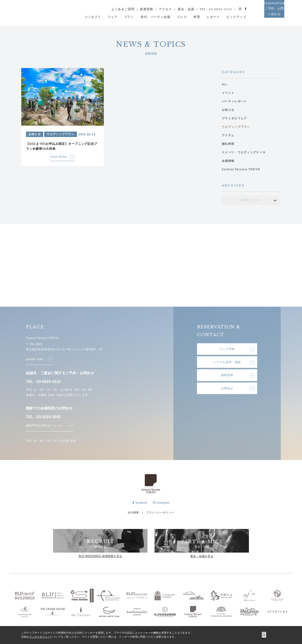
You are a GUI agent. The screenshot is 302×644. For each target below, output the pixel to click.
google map (35, 359)
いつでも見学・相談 (227, 364)
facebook (140, 504)
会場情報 (229, 161)
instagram (161, 504)
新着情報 (147, 9)
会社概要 (133, 514)
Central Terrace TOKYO (242, 170)
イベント (229, 93)
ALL (224, 84)
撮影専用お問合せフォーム (44, 425)
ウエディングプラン (237, 127)
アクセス (165, 9)
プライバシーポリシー (160, 514)
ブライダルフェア (235, 118)
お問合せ (227, 393)
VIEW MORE (60, 156)
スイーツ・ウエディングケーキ (245, 152)
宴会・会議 (186, 9)
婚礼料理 (229, 144)
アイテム (229, 135)
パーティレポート (235, 101)
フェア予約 (227, 349)
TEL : (216, 9)
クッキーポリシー (40, 637)
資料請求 (227, 378)
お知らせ (229, 110)
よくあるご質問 (123, 9)
